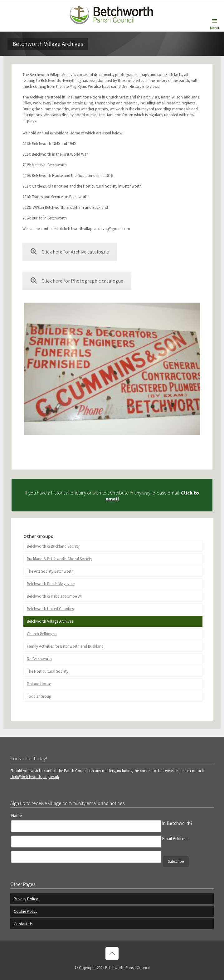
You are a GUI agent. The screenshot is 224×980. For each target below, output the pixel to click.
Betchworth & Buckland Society (53, 546)
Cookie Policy (26, 911)
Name (17, 815)
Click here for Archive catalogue (70, 252)
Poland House (39, 684)
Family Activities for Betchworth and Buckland (65, 646)
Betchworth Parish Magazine (51, 584)
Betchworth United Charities (50, 609)
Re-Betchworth (39, 659)
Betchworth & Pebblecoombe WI (54, 596)
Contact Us (23, 924)
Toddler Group (39, 696)
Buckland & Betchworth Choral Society (59, 559)
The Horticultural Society (48, 671)
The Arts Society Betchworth (50, 571)
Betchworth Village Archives (50, 621)
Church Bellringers (42, 634)
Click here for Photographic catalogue (77, 281)
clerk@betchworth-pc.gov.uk (35, 777)
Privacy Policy (26, 899)
